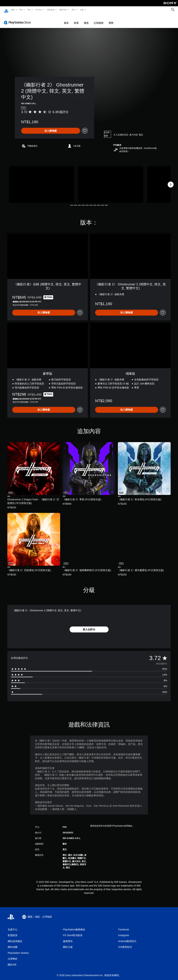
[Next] (171, 181)
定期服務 (99, 20)
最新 (66, 20)
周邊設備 (51, 10)
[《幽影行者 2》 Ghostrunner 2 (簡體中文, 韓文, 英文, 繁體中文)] (42, 181)
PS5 (21, 10)
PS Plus (39, 10)
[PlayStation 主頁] (6, 10)
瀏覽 (111, 20)
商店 (73, 10)
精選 (76, 20)
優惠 (86, 20)
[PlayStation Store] (18, 19)
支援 (82, 10)
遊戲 (13, 10)
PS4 (29, 10)
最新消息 (63, 10)
